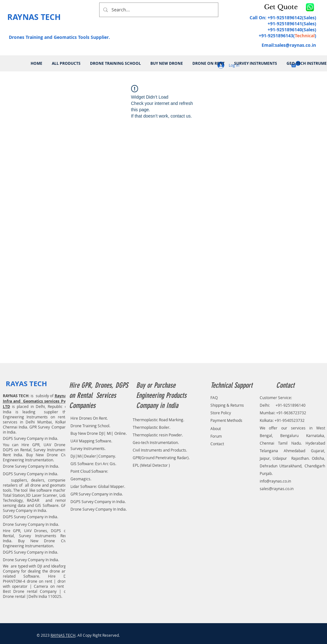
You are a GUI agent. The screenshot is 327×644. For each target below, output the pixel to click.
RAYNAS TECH (63, 635)
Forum (216, 436)
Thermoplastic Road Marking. (158, 420)
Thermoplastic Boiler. (151, 427)
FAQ (214, 398)
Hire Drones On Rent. (89, 418)
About (216, 428)
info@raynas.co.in (275, 481)
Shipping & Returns (227, 405)
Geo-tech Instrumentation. (156, 442)
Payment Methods (226, 420)
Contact (217, 444)
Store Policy (221, 413)
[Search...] (158, 10)
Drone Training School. (90, 426)
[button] (282, 7)
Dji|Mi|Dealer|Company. (93, 456)
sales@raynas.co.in (295, 45)
